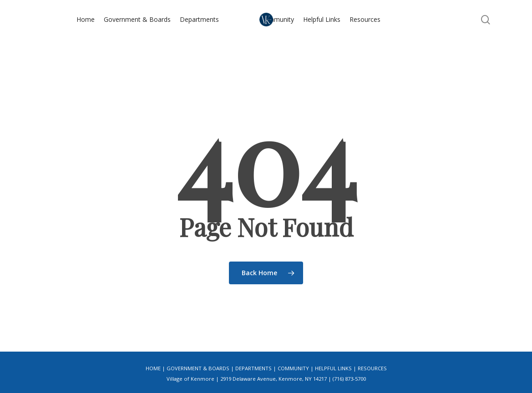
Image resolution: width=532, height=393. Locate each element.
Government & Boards (198, 368)
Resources (372, 368)
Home (153, 368)
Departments (253, 368)
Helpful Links (333, 368)
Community (293, 368)
